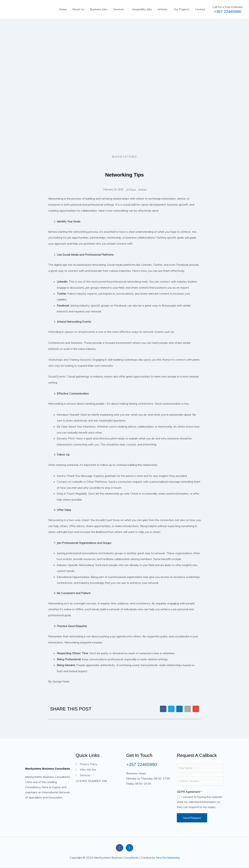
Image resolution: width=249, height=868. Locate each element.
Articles (163, 9)
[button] (163, 709)
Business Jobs (99, 9)
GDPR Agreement (189, 792)
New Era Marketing (168, 858)
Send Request (192, 819)
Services (119, 9)
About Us (78, 9)
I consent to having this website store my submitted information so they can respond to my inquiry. (199, 803)
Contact (200, 9)
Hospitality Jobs (142, 9)
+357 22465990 (228, 12)
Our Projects (181, 9)
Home (63, 9)
